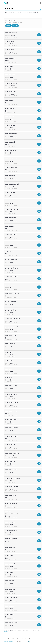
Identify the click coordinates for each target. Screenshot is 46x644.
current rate (6, 632)
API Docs (14, 639)
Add (39, 35)
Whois (9, 639)
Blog (30, 639)
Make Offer (15, 26)
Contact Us (35, 639)
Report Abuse (25, 639)
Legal (5, 639)
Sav (7, 3)
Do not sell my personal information (8, 641)
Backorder (8, 26)
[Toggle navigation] (40, 3)
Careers (19, 639)
